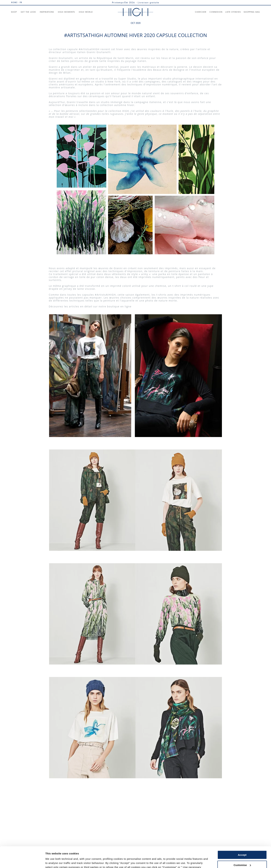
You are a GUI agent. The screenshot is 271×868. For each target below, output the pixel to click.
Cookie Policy (123, 852)
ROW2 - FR (17, 2)
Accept (242, 835)
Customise (242, 845)
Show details (53, 861)
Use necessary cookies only (242, 855)
